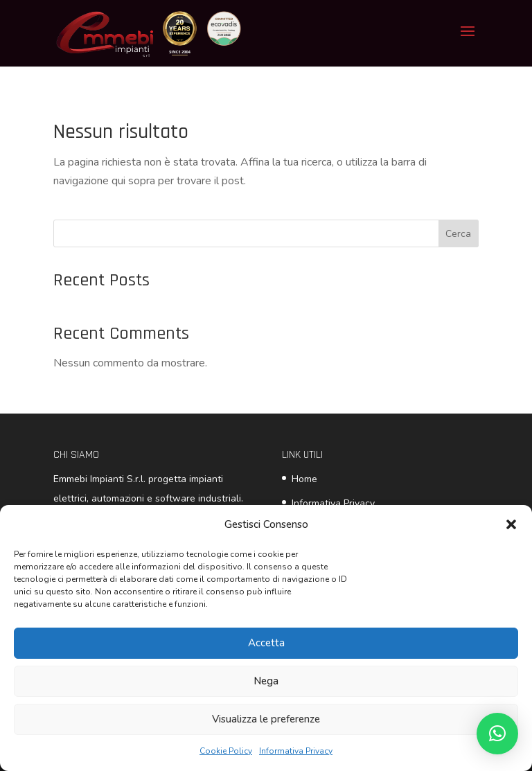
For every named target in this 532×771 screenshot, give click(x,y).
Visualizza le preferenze (266, 719)
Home (304, 479)
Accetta (266, 643)
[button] (511, 524)
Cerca (458, 234)
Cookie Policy (226, 751)
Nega (266, 681)
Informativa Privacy (296, 751)
